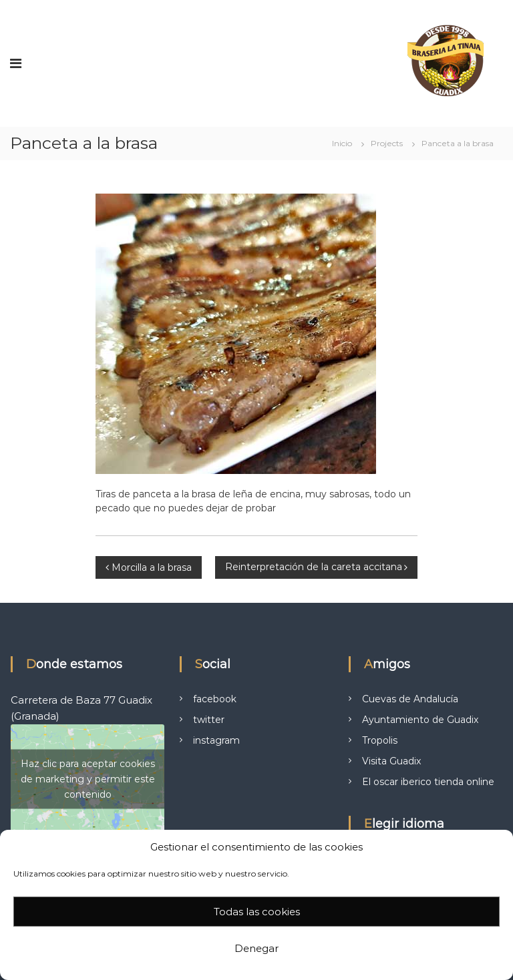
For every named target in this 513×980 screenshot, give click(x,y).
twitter (209, 720)
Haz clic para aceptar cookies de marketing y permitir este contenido (88, 779)
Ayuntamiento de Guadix (420, 720)
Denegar (256, 948)
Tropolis (380, 740)
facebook (215, 699)
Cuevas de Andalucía (410, 699)
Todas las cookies (257, 912)
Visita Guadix (391, 761)
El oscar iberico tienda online (428, 782)
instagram (216, 740)
